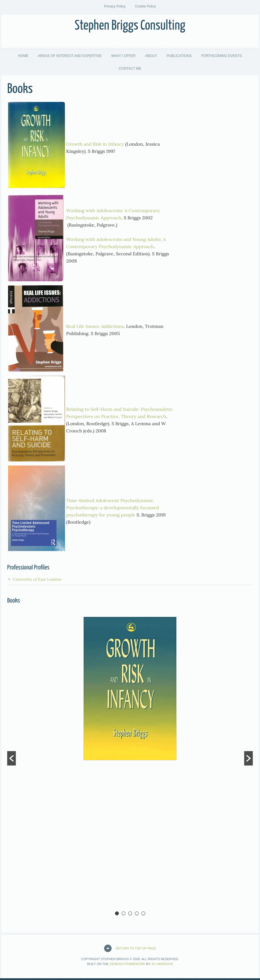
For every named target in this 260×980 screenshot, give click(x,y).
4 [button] (137, 913)
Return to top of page (136, 948)
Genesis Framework (128, 964)
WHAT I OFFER (124, 56)
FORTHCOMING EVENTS (219, 56)
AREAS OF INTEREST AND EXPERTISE (70, 56)
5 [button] (143, 913)
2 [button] (124, 913)
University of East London (37, 579)
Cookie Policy (146, 6)
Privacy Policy (115, 6)
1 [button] (117, 913)
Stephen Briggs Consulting (130, 26)
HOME (23, 56)
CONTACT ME (130, 69)
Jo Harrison (162, 964)
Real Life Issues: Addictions (95, 326)
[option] (130, 689)
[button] (12, 758)
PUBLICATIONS (177, 56)
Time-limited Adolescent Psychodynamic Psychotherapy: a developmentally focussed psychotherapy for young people (113, 508)
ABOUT (151, 56)
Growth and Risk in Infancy (95, 144)
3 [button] (130, 913)
